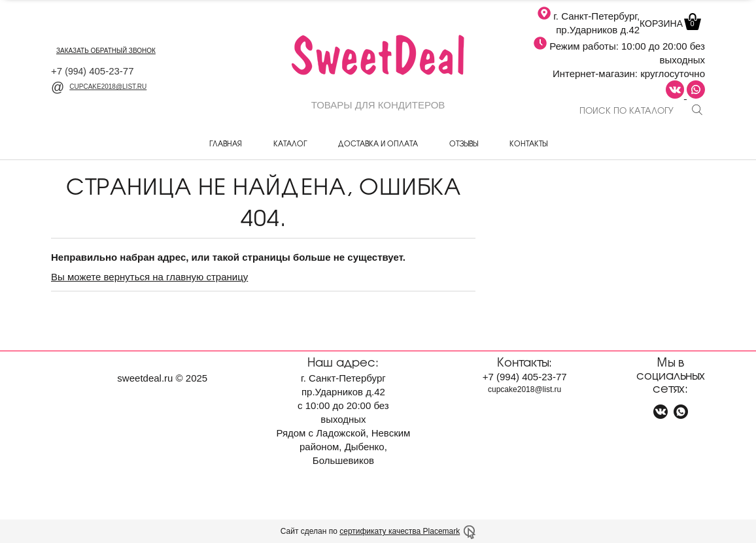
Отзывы (464, 143)
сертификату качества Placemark (400, 531)
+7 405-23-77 (93, 71)
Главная (226, 143)
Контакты (528, 143)
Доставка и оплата (378, 143)
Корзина (669, 24)
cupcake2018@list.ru (99, 87)
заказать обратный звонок (106, 51)
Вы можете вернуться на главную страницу (149, 277)
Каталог (290, 143)
